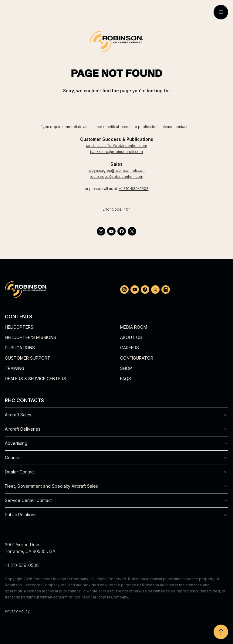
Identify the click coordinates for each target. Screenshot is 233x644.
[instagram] (101, 231)
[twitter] (132, 231)
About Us (131, 337)
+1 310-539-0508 (134, 189)
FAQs (126, 379)
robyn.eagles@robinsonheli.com (117, 170)
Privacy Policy (17, 611)
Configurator (137, 358)
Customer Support (28, 358)
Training (15, 368)
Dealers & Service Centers (35, 379)
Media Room (134, 327)
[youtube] (111, 231)
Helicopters (19, 327)
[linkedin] (166, 290)
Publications (20, 348)
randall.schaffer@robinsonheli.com (117, 146)
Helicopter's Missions (30, 337)
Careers (130, 348)
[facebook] (122, 231)
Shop (126, 368)
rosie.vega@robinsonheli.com (116, 176)
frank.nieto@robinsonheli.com (116, 152)
